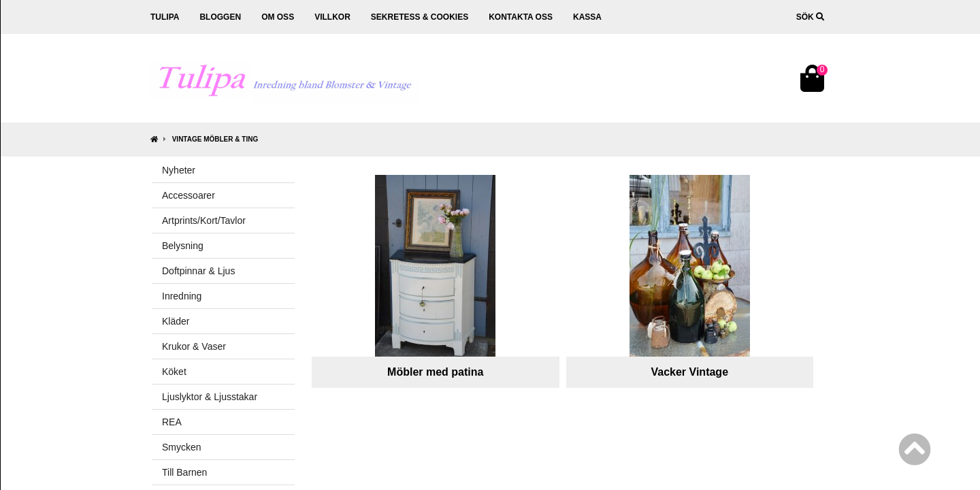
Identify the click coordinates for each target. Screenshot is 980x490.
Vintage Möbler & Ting (215, 139)
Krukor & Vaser (194, 346)
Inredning (182, 296)
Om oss (278, 17)
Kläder (176, 321)
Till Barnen (184, 472)
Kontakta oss (521, 17)
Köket (174, 372)
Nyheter (179, 170)
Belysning (183, 246)
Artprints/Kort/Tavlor (204, 220)
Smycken (182, 447)
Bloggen (220, 17)
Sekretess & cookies (420, 17)
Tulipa (165, 17)
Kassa (587, 17)
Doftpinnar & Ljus (198, 271)
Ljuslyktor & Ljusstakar (210, 397)
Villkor (332, 17)
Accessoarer (189, 195)
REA (172, 422)
